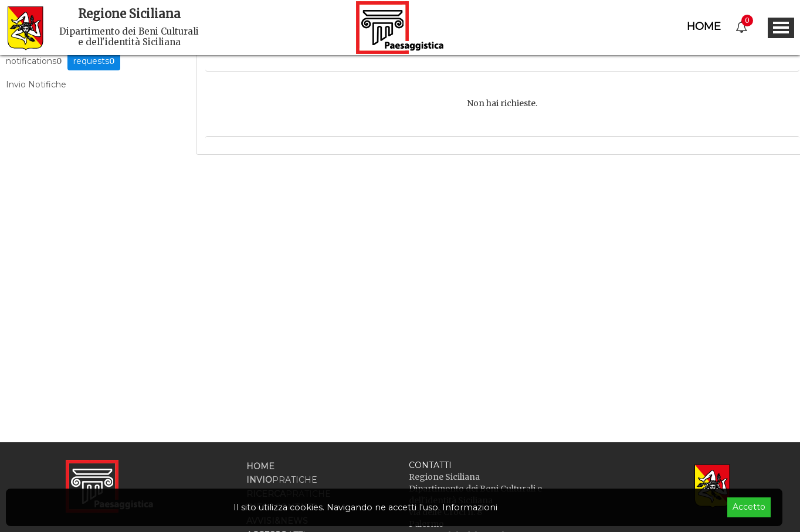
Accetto (749, 507)
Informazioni (470, 507)
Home (704, 26)
